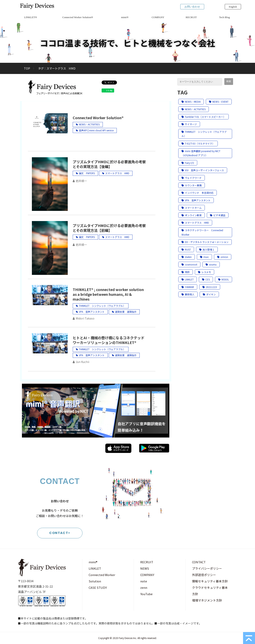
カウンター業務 (192, 185)
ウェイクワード (192, 178)
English (233, 7)
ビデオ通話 (218, 215)
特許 (186, 272)
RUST (186, 249)
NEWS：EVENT (219, 102)
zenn (144, 587)
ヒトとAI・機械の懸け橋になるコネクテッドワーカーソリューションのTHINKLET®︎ (109, 340)
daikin (187, 257)
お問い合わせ (192, 7)
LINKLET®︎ (31, 17)
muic (204, 257)
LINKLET (188, 279)
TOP (27, 68)
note (144, 581)
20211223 (210, 287)
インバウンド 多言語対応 (198, 193)
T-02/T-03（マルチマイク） (198, 143)
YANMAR (188, 287)
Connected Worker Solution (102, 578)
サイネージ (189, 124)
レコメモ (204, 272)
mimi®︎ (125, 17)
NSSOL (224, 279)
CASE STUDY (98, 587)
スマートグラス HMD (117, 173)
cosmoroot (189, 264)
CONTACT (199, 562)
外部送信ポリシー (204, 575)
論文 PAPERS (87, 173)
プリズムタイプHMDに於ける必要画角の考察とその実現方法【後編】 (109, 164)
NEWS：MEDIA (191, 102)
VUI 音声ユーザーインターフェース (203, 170)
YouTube (146, 594)
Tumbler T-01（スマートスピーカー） (204, 117)
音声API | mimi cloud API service (96, 130)
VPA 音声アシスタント (92, 312)
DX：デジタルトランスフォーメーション (205, 242)
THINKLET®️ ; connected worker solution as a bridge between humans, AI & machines (108, 294)
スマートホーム (192, 208)
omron (223, 257)
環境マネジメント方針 (207, 600)
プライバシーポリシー (207, 568)
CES (206, 279)
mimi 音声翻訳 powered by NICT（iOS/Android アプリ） (201, 153)
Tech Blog (225, 17)
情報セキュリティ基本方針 (210, 581)
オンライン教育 (192, 215)
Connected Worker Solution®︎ (78, 17)
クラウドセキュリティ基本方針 (210, 591)
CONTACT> (60, 533)
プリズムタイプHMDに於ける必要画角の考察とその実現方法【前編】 (109, 228)
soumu (211, 264)
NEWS (145, 568)
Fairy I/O (188, 163)
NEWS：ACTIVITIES (89, 124)
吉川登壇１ (207, 249)
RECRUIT (191, 17)
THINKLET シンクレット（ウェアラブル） (102, 306)
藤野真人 (188, 294)
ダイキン (209, 294)
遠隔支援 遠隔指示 (126, 312)
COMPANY (158, 17)
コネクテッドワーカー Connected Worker (202, 232)
